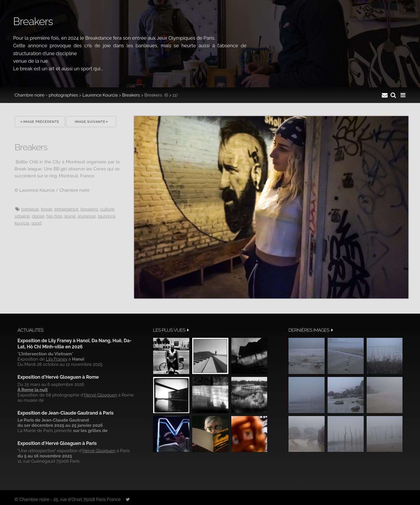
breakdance (66, 209)
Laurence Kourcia (100, 95)
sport (36, 223)
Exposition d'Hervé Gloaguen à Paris (57, 443)
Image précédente (40, 122)
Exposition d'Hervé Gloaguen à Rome (58, 377)
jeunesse (87, 216)
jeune (70, 216)
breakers (89, 209)
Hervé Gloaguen (100, 395)
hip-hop (54, 216)
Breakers (131, 95)
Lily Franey (57, 359)
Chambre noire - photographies (46, 95)
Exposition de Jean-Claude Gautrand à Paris (65, 413)
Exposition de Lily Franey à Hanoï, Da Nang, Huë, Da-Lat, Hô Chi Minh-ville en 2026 (75, 344)
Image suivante (91, 122)
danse (38, 216)
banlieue (30, 209)
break (47, 209)
